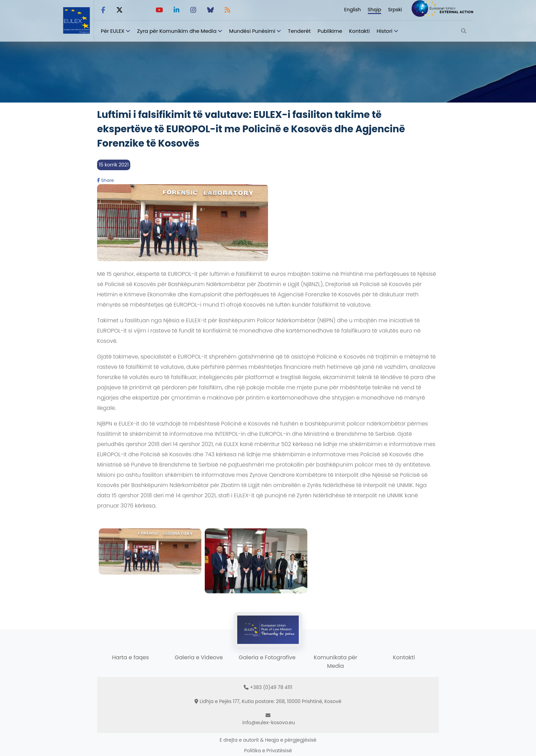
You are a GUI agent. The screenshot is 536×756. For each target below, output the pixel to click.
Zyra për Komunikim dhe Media (177, 31)
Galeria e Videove (199, 657)
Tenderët (299, 31)
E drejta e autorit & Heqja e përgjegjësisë (268, 740)
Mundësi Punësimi (252, 31)
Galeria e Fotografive (267, 657)
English (353, 10)
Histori (385, 31)
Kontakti (359, 31)
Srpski (395, 10)
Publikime (330, 31)
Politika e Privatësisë (268, 751)
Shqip (375, 10)
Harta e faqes (130, 657)
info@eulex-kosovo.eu (269, 723)
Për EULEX (113, 31)
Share (105, 180)
